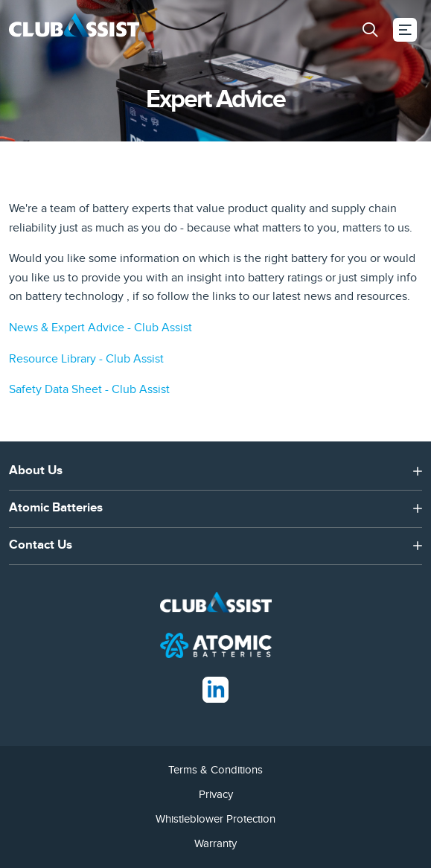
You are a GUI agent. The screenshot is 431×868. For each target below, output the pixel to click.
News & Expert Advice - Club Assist (100, 328)
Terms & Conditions (215, 770)
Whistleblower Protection (215, 819)
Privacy (216, 794)
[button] (370, 30)
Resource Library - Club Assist (86, 359)
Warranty (215, 843)
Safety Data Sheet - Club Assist (89, 389)
